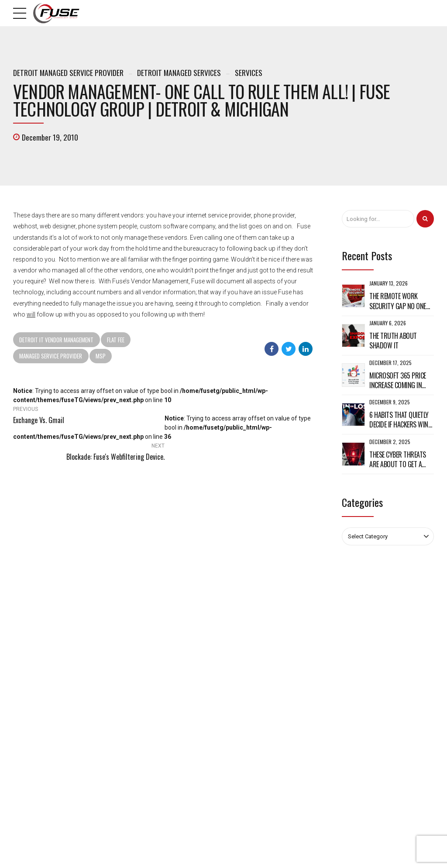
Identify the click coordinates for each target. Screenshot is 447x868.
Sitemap (132, 723)
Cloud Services (249, 713)
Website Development (256, 723)
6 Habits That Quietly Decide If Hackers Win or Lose (399, 420)
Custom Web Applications (261, 701)
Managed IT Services (256, 690)
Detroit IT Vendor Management (56, 340)
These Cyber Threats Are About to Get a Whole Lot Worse (398, 460)
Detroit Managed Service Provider (68, 72)
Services (249, 72)
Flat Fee (116, 340)
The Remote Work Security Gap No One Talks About (398, 301)
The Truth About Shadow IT (393, 341)
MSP (101, 356)
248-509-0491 (41, 676)
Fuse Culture (137, 713)
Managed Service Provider (51, 356)
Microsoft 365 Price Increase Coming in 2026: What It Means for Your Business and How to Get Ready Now (401, 381)
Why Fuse (134, 701)
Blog (128, 690)
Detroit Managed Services (179, 72)
